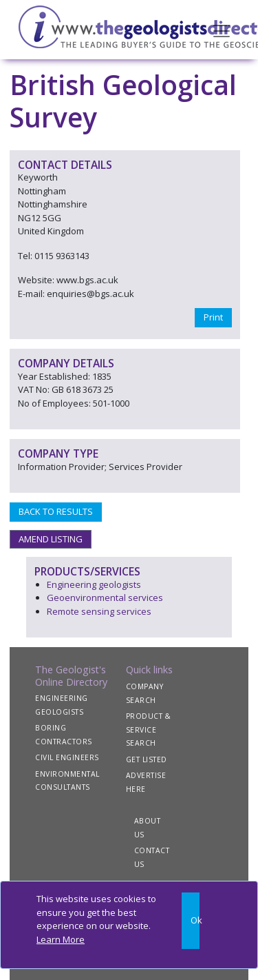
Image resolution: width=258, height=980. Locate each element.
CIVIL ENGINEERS (67, 757)
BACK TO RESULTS (56, 511)
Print (213, 317)
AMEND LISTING (51, 539)
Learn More (61, 939)
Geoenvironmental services (105, 598)
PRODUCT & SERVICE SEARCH (149, 729)
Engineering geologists (94, 584)
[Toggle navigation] (222, 30)
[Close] (191, 921)
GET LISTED (147, 759)
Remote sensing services (99, 611)
